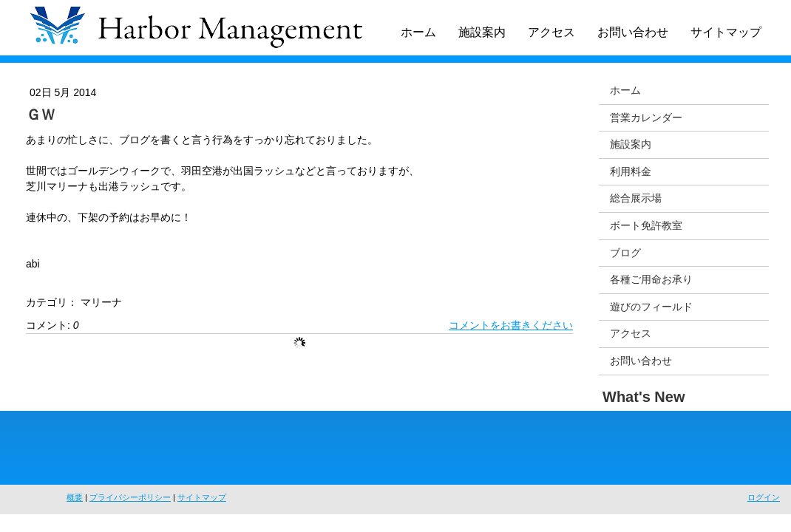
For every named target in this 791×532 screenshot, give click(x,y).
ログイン (764, 497)
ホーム (418, 32)
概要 (75, 497)
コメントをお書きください (511, 325)
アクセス (551, 32)
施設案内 (482, 32)
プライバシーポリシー (130, 497)
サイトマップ (726, 32)
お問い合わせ (633, 32)
